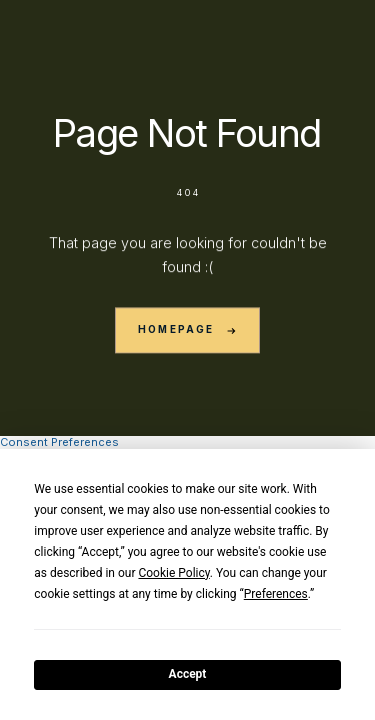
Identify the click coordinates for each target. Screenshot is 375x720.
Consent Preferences (59, 442)
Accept (188, 674)
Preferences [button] (276, 594)
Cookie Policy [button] (173, 573)
